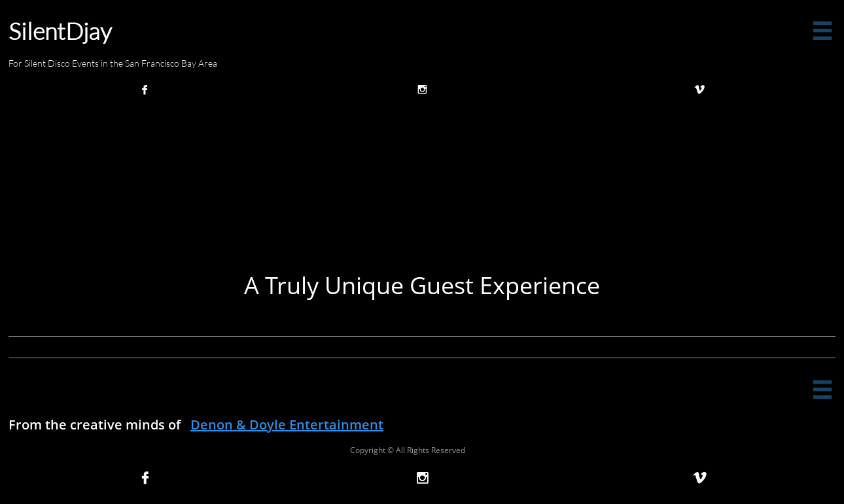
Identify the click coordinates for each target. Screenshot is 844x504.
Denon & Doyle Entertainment (287, 425)
